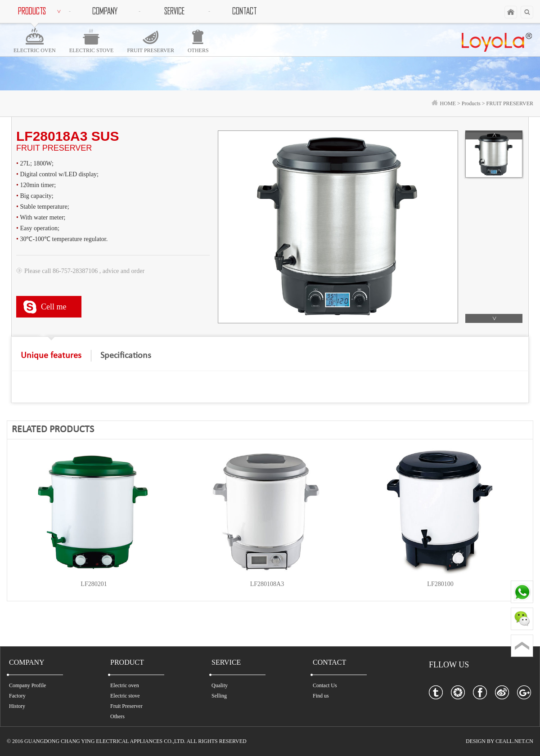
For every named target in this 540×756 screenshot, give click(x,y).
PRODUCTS (40, 11)
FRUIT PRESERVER (151, 50)
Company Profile (27, 685)
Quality (220, 685)
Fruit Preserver (126, 706)
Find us (321, 696)
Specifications (126, 356)
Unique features (51, 356)
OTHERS (198, 50)
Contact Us (325, 685)
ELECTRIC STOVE (92, 50)
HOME (444, 103)
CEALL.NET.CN (514, 741)
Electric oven (125, 685)
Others (117, 716)
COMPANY (105, 11)
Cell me (54, 307)
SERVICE (174, 11)
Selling (219, 696)
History (17, 706)
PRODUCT (127, 662)
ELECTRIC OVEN (35, 50)
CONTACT (244, 11)
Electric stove (125, 696)
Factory (17, 696)
